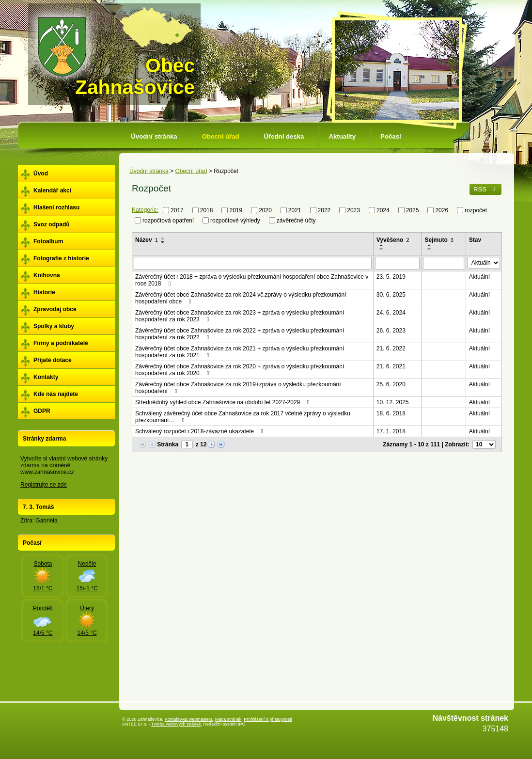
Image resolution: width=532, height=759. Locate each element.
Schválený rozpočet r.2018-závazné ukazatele (200, 431)
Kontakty (46, 377)
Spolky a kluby (54, 326)
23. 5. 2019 (391, 277)
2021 (295, 210)
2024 (383, 210)
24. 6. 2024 (391, 313)
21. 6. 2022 (391, 348)
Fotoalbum (48, 241)
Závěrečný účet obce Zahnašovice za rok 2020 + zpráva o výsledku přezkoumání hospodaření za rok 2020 (240, 370)
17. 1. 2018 (391, 431)
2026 (442, 210)
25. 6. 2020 (391, 384)
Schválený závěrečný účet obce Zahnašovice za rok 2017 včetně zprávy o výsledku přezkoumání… (243, 417)
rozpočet (476, 210)
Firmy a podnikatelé (61, 343)
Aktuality (342, 136)
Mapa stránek (228, 719)
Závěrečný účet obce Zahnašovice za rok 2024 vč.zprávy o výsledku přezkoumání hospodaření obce (241, 298)
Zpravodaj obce (55, 309)
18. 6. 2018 (391, 413)
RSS (485, 189)
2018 (207, 210)
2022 (324, 210)
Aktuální (479, 277)
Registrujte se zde (44, 485)
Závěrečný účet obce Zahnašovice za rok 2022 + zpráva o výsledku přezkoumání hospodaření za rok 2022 (240, 334)
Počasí (391, 136)
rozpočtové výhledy (235, 220)
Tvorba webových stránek (176, 724)
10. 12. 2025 (393, 402)
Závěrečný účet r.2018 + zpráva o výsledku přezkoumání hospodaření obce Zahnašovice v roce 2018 (252, 280)
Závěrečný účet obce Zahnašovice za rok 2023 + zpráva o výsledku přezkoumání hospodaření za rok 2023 (240, 316)
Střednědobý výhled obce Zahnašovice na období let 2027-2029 (224, 402)
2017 (177, 210)
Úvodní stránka (154, 136)
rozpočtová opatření (168, 220)
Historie (44, 292)
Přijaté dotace (53, 360)
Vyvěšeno (393, 240)
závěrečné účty (296, 220)
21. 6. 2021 (391, 366)
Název (147, 240)
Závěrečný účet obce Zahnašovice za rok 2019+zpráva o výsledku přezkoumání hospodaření (238, 388)
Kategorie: (145, 210)
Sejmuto (439, 240)
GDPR (42, 411)
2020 (265, 210)
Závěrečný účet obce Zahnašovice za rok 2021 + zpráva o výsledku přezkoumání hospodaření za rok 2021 (240, 352)
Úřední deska (284, 136)
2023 (353, 210)
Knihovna (47, 275)
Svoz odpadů (52, 224)
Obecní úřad (221, 136)
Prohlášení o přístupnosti (268, 719)
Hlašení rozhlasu (56, 207)
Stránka (168, 444)
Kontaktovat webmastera (189, 719)
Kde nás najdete (56, 394)
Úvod (41, 174)
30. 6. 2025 (391, 295)
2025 (413, 210)
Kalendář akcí (52, 190)
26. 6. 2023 (391, 331)
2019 (236, 210)
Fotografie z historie (61, 258)
